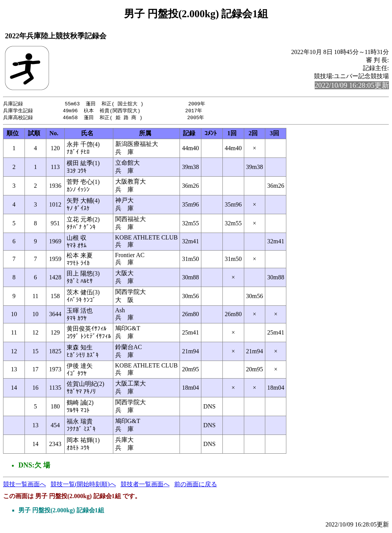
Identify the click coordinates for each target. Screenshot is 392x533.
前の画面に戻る (196, 485)
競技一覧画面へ (24, 485)
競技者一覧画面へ (145, 485)
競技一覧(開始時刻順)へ (83, 485)
